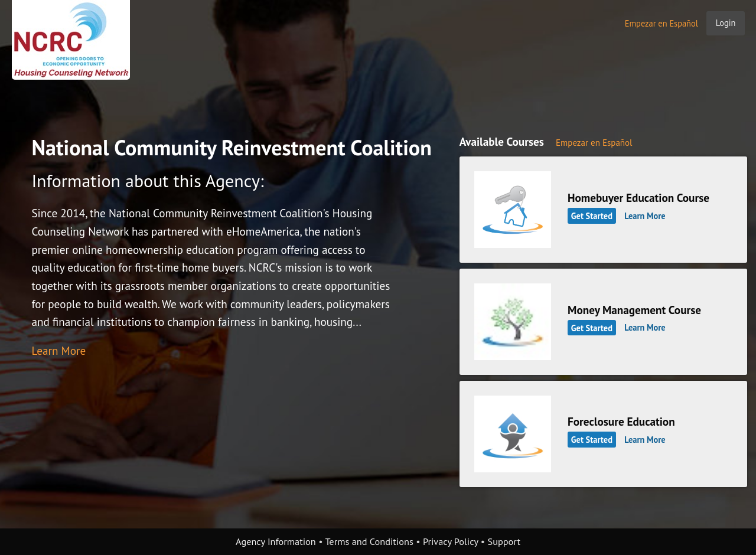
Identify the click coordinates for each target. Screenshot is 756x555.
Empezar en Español (661, 23)
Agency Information (276, 541)
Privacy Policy (451, 541)
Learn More (58, 350)
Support (504, 541)
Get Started (592, 216)
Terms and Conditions (369, 541)
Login (726, 23)
